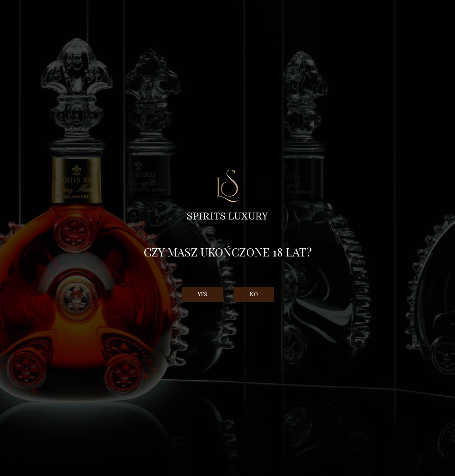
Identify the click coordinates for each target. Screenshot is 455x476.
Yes (202, 294)
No (254, 294)
